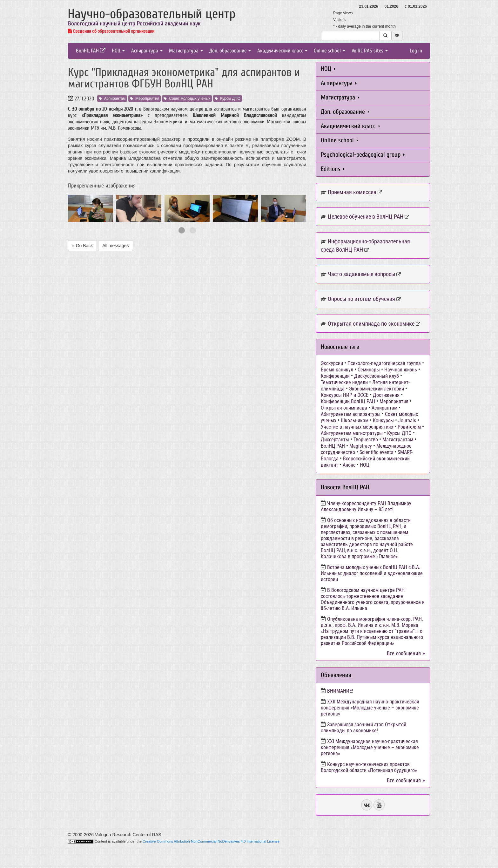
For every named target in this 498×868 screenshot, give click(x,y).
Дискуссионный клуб (377, 376)
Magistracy (361, 446)
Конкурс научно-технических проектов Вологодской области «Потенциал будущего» (369, 767)
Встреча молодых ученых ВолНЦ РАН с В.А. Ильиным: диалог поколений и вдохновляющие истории (372, 573)
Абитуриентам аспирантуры (351, 414)
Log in (416, 51)
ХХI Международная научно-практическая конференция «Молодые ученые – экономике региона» (370, 747)
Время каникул (337, 370)
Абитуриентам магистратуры (352, 433)
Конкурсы (383, 420)
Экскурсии (332, 363)
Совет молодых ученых (187, 98)
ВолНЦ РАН (91, 51)
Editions (333, 169)
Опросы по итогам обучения (361, 299)
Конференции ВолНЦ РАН (348, 401)
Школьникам (355, 420)
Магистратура (186, 51)
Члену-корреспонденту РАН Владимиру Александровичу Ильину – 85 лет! (366, 506)
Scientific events (376, 452)
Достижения (386, 395)
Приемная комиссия (352, 192)
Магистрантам (398, 440)
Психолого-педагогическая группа (384, 363)
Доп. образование (230, 51)
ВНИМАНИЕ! (340, 691)
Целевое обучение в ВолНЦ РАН (366, 217)
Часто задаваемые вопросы (361, 274)
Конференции (335, 376)
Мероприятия (145, 98)
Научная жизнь (401, 370)
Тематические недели (344, 382)
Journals (407, 420)
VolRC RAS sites (370, 51)
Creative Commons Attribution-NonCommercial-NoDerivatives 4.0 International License (211, 841)
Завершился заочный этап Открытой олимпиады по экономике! (363, 728)
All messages (115, 246)
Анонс (349, 465)
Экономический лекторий (377, 389)
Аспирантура (147, 51)
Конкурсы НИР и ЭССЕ (345, 395)
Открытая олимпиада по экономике (371, 324)
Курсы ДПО (228, 98)
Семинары (369, 370)
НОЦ (118, 51)
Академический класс (282, 51)
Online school (330, 51)
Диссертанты (335, 440)
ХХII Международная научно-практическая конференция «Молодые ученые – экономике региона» (370, 708)
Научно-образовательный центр (152, 14)
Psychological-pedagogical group (363, 155)
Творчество (366, 440)
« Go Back (82, 246)
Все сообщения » (406, 653)
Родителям (409, 427)
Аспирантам (112, 98)
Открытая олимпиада (344, 408)
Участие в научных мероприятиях (357, 427)
